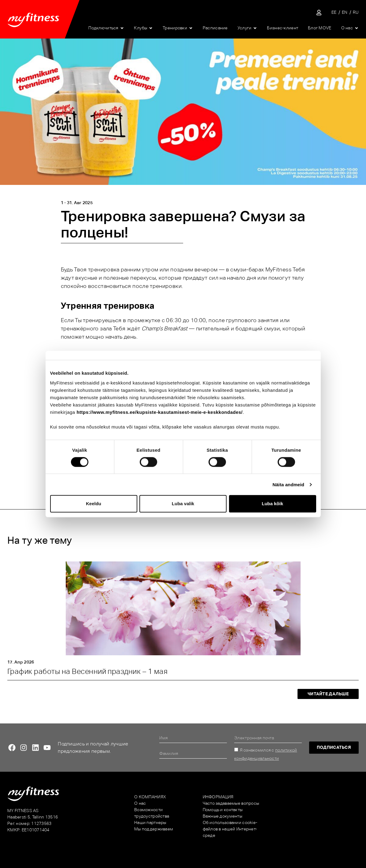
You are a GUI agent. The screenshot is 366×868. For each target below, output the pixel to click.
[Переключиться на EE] (334, 12)
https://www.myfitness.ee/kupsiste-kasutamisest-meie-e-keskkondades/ (159, 412)
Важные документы (222, 816)
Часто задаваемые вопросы (231, 803)
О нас (140, 803)
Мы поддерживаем (154, 829)
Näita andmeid (288, 484)
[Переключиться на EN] (345, 12)
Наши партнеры (150, 822)
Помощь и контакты (223, 810)
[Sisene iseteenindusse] (319, 13)
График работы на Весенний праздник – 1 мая (87, 671)
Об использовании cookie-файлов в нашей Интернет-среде (230, 829)
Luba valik (183, 504)
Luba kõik (272, 504)
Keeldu (94, 504)
